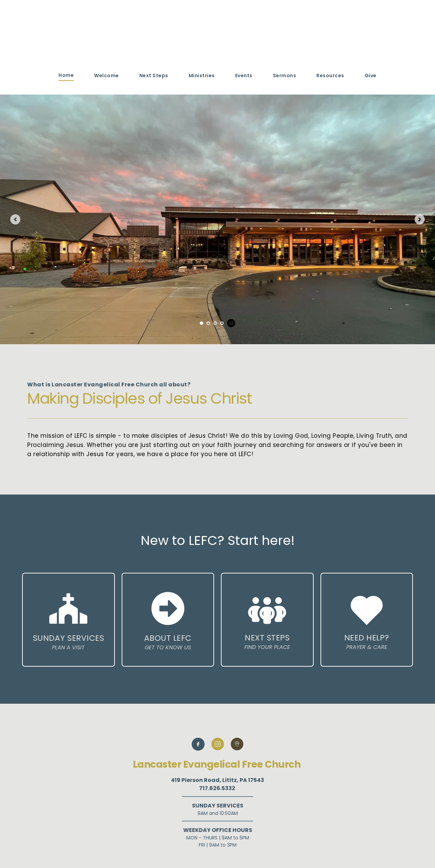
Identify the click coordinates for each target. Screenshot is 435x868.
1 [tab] (202, 323)
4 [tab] (222, 323)
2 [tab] (208, 323)
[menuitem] (66, 75)
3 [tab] (215, 323)
